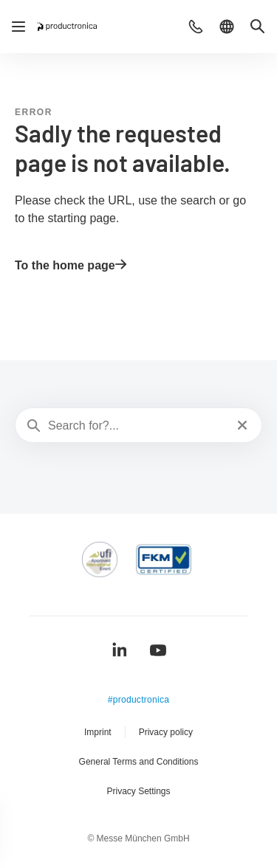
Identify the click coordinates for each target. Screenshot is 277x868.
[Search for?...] (137, 426)
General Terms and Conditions (139, 762)
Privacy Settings (138, 791)
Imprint (98, 732)
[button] (196, 27)
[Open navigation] (18, 27)
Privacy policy (166, 732)
